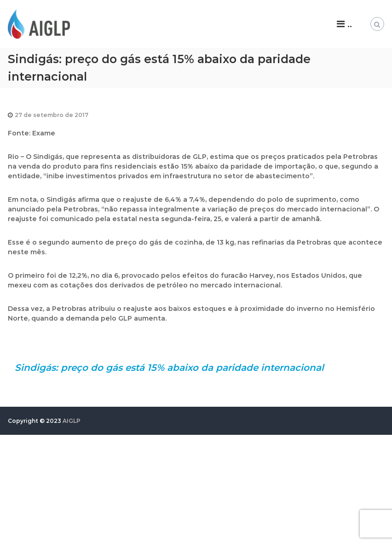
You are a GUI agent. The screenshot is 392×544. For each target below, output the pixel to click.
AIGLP (72, 421)
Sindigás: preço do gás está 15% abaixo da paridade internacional (169, 368)
